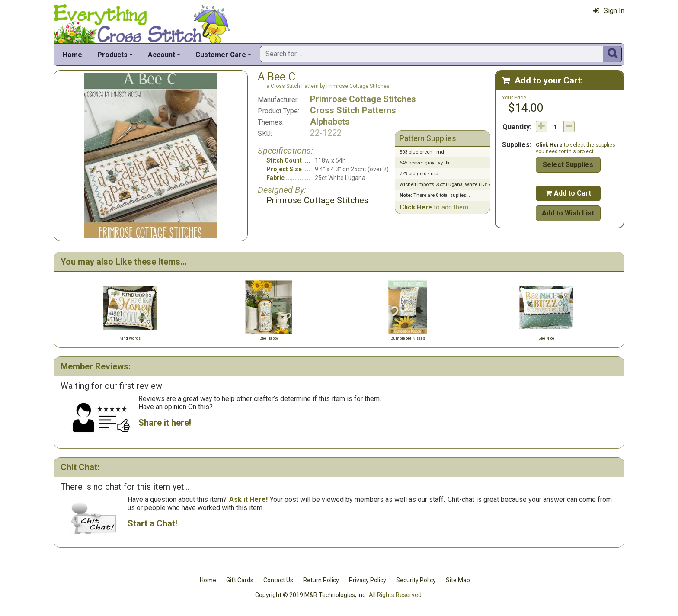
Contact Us (278, 580)
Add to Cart (568, 193)
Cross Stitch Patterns (353, 110)
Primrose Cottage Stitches (363, 99)
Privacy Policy (368, 580)
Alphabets (330, 122)
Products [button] (112, 55)
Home (72, 55)
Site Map (458, 580)
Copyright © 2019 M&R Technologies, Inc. (311, 595)
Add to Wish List (568, 213)
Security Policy (416, 580)
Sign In (609, 11)
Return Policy (321, 580)
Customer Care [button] (221, 55)
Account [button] (162, 55)
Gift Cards (240, 580)
